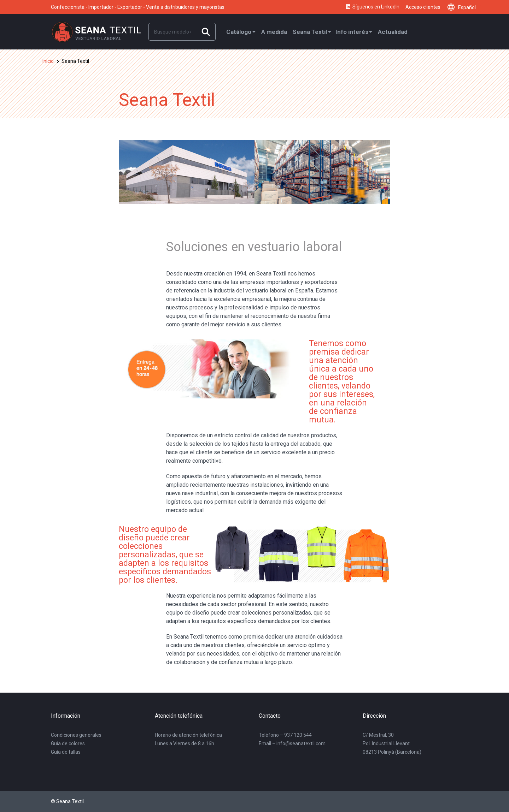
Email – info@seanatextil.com (292, 743)
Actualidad (393, 32)
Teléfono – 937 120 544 (285, 735)
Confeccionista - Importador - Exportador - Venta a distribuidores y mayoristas (138, 7)
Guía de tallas (66, 752)
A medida (274, 32)
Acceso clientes (423, 7)
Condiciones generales (76, 735)
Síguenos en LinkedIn (372, 7)
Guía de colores (68, 743)
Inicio (48, 61)
